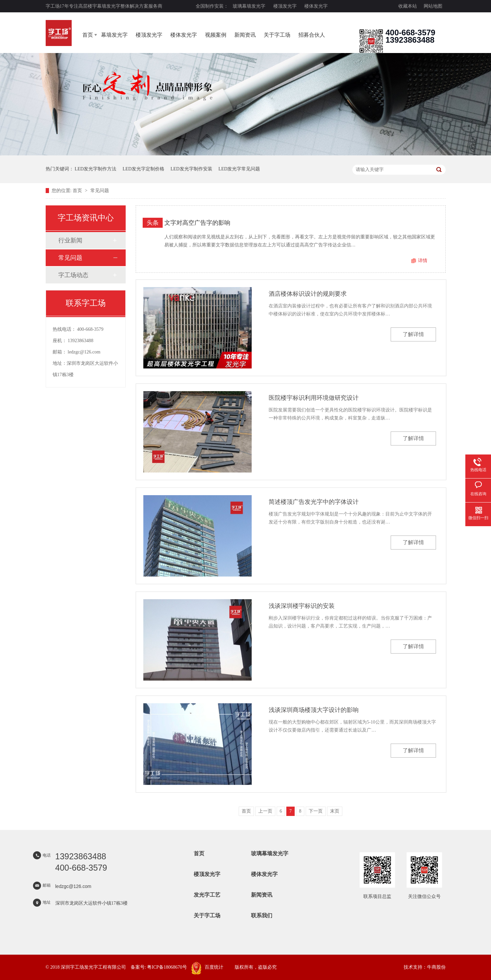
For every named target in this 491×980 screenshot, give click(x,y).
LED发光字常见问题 (239, 169)
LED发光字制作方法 (95, 169)
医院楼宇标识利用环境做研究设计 (314, 398)
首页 (88, 35)
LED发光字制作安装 (191, 169)
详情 (423, 261)
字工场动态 (73, 275)
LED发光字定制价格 (143, 169)
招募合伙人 (312, 35)
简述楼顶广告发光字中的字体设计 (314, 502)
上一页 (265, 811)
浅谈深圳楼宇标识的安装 (302, 606)
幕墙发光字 (114, 35)
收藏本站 (408, 6)
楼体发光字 (316, 6)
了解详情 (413, 334)
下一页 (316, 811)
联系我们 (262, 915)
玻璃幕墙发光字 (249, 6)
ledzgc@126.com (84, 352)
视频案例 (216, 35)
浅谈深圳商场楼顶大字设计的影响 (314, 710)
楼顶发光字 (285, 6)
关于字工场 (277, 35)
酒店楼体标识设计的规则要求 (308, 294)
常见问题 (100, 191)
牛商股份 (436, 967)
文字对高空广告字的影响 (197, 223)
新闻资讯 (245, 35)
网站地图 (433, 6)
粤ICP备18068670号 (167, 967)
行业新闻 (70, 240)
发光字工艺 (207, 895)
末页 (335, 811)
